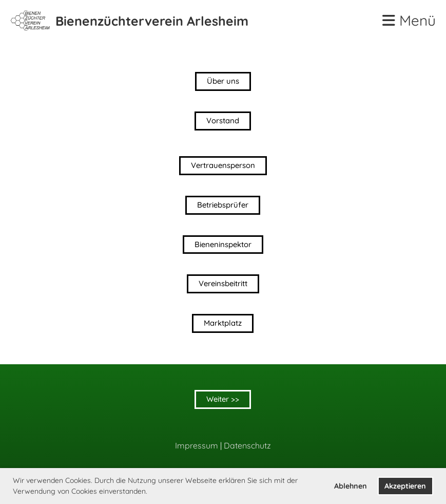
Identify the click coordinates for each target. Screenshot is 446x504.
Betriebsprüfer (223, 205)
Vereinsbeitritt (223, 284)
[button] (151, 492)
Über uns (223, 81)
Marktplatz (223, 324)
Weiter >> (223, 399)
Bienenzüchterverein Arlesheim (152, 21)
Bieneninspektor (223, 245)
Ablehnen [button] (351, 486)
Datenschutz (247, 445)
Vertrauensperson (223, 166)
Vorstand (223, 121)
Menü (409, 20)
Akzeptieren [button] (405, 486)
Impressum (197, 445)
